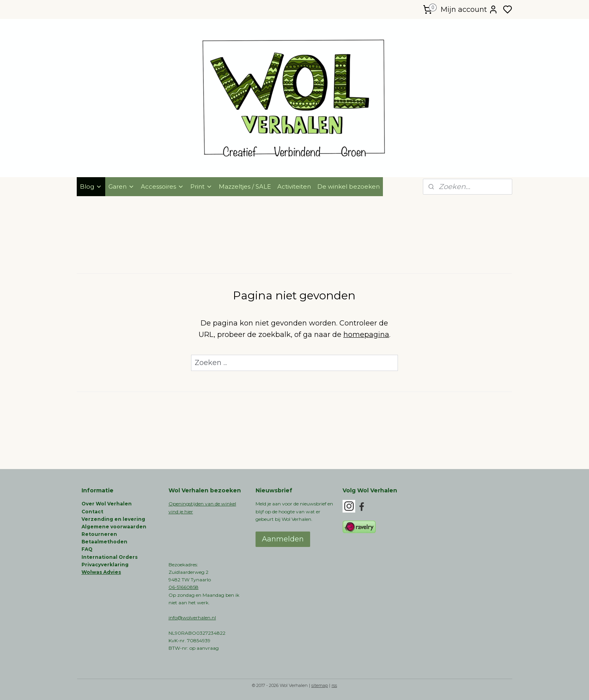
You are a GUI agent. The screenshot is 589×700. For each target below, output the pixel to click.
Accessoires (162, 186)
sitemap (320, 685)
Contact (92, 512)
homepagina (366, 335)
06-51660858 (184, 587)
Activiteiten (294, 186)
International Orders (110, 557)
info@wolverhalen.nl (192, 618)
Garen (121, 186)
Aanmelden (283, 539)
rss (334, 685)
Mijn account (469, 9)
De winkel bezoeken (348, 186)
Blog (91, 186)
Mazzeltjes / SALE (245, 186)
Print (201, 186)
